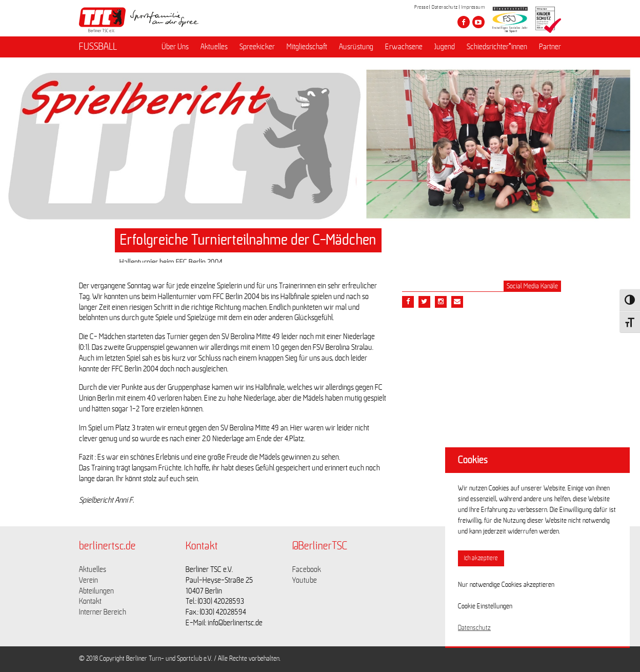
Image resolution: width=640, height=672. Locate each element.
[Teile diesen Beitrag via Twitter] (424, 302)
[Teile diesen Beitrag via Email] (441, 302)
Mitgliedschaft (307, 47)
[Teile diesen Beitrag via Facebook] (408, 302)
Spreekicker (257, 47)
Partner (550, 47)
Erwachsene (404, 47)
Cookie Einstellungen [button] (485, 606)
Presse (421, 7)
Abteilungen (96, 591)
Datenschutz (445, 7)
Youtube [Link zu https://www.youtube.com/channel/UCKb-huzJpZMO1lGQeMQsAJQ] (305, 580)
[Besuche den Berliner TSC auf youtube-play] (478, 22)
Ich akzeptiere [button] (481, 558)
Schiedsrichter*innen (497, 47)
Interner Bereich (103, 612)
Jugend (445, 47)
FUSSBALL (98, 47)
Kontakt (90, 601)
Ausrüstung (356, 47)
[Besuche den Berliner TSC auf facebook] (464, 22)
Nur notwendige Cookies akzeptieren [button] (506, 585)
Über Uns (175, 47)
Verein (88, 580)
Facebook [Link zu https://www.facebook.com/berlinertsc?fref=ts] (307, 569)
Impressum (473, 7)
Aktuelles (214, 47)
